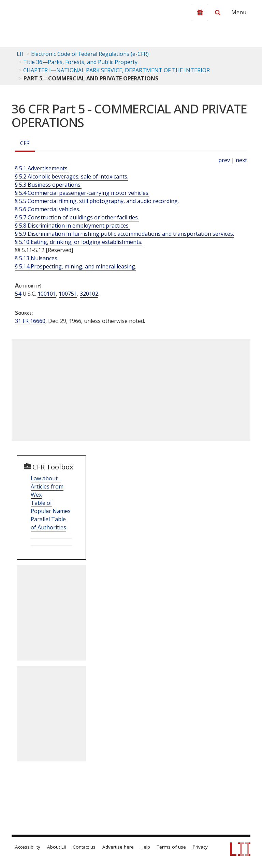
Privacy (200, 847)
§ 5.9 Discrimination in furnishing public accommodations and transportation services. (125, 234)
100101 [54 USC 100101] (47, 294)
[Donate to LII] (200, 13)
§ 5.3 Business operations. (48, 185)
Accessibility (28, 847)
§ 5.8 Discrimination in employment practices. (72, 226)
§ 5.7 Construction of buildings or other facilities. (77, 217)
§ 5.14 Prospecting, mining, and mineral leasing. (76, 266)
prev (224, 160)
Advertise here (118, 847)
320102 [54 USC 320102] (89, 294)
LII (20, 54)
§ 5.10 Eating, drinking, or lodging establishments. (79, 242)
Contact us (84, 847)
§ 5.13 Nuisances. (37, 258)
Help (145, 847)
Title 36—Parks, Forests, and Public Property (80, 62)
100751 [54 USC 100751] (68, 294)
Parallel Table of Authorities (48, 523)
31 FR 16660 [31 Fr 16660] (30, 321)
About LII (56, 847)
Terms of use (171, 847)
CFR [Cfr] (25, 143)
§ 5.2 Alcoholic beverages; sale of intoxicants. (72, 176)
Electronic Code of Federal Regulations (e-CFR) (90, 54)
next (241, 160)
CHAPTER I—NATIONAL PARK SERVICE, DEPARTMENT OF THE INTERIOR (117, 70)
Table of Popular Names (51, 507)
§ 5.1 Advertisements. (42, 168)
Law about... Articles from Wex (47, 486)
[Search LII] (218, 13)
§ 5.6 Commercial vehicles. (48, 209)
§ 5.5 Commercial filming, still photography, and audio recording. (97, 201)
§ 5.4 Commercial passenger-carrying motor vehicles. (82, 193)
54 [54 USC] (18, 294)
